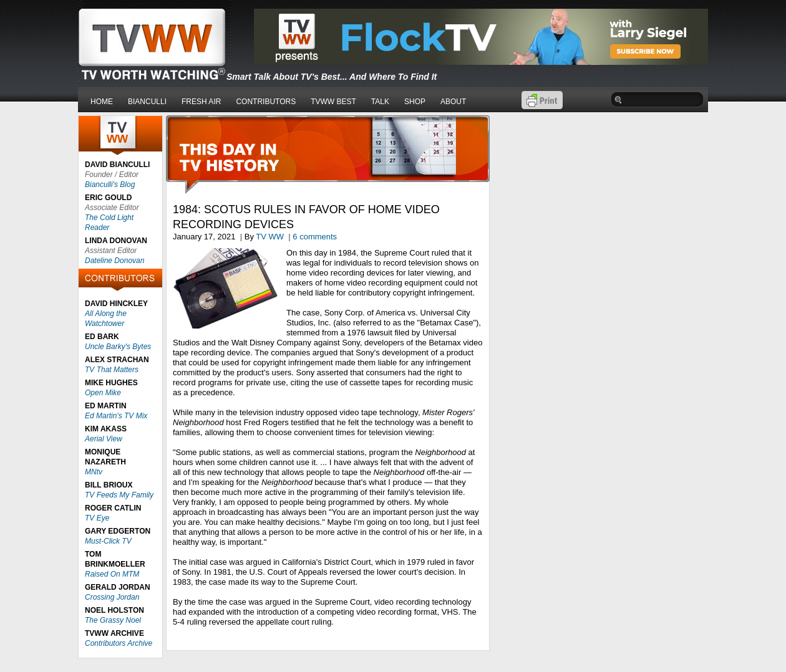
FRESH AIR (201, 102)
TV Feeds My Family (119, 495)
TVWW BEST (333, 102)
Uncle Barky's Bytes (118, 347)
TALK (380, 102)
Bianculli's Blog (110, 185)
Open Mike (103, 393)
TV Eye (97, 518)
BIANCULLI (147, 102)
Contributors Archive (119, 643)
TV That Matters (112, 370)
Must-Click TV (108, 541)
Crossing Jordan (112, 597)
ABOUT (453, 102)
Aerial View (104, 439)
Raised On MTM (112, 574)
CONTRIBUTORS (266, 102)
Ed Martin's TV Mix (116, 416)
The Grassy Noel (113, 620)
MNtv (94, 472)
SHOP (415, 102)
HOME (102, 102)
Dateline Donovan (114, 261)
